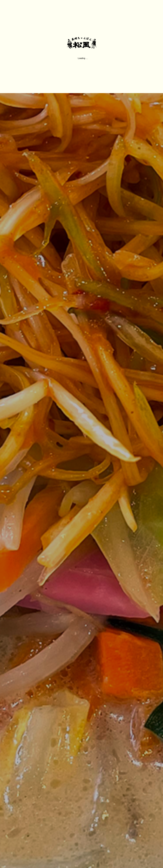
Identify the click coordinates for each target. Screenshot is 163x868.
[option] (81, 434)
